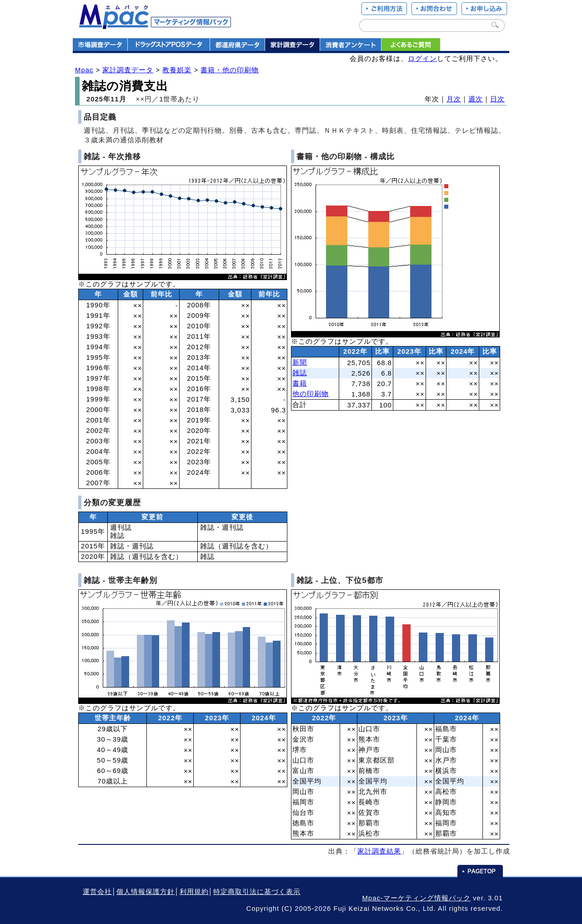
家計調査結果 (379, 851)
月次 (454, 99)
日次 (497, 99)
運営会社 (97, 892)
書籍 (300, 383)
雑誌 (300, 373)
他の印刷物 (311, 394)
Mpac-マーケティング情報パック (416, 898)
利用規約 (194, 892)
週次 (476, 99)
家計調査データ (128, 70)
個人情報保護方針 (145, 892)
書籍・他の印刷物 (230, 70)
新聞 (300, 362)
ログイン (422, 59)
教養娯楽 (177, 70)
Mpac (84, 70)
